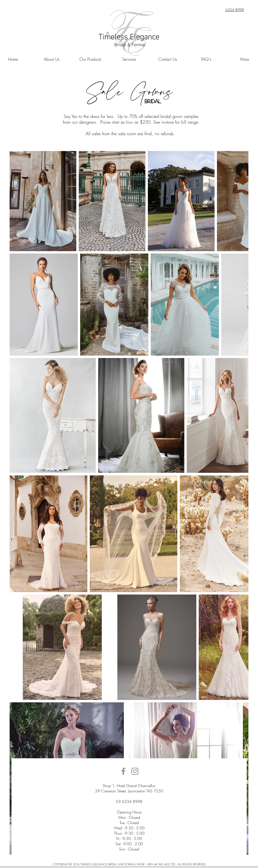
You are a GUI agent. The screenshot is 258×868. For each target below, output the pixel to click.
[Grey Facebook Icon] (123, 771)
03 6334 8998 (129, 801)
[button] (52, 59)
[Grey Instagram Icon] (135, 771)
